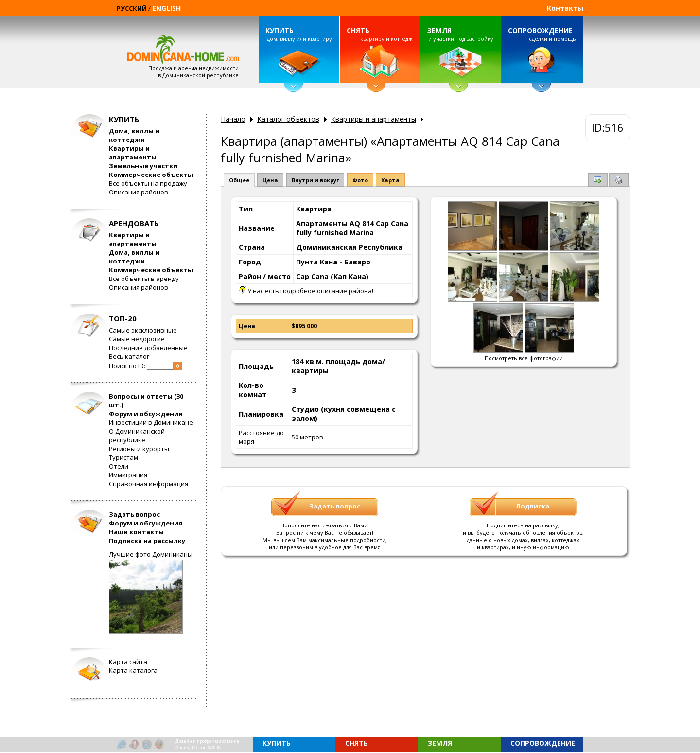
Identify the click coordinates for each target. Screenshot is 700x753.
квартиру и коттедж (380, 34)
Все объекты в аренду (144, 279)
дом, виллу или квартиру (298, 34)
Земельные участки (143, 166)
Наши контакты (136, 532)
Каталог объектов (288, 119)
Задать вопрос (134, 514)
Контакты (565, 8)
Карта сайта (128, 662)
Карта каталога (133, 670)
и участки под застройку (460, 34)
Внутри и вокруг (315, 180)
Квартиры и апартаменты (133, 153)
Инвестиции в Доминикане (151, 422)
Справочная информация (149, 484)
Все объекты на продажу (148, 183)
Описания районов (139, 192)
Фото (360, 180)
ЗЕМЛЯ (439, 30)
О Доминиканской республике (137, 436)
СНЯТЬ (358, 30)
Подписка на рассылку (147, 541)
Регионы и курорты (139, 449)
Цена (270, 180)
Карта (390, 180)
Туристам (123, 457)
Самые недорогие (137, 339)
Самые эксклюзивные (143, 330)
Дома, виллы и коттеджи (134, 135)
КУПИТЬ (280, 30)
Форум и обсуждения (146, 414)
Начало (233, 119)
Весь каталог (129, 356)
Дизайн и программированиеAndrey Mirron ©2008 (207, 744)
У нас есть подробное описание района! (310, 291)
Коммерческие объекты (151, 175)
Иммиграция (128, 475)
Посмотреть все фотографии (524, 358)
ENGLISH (166, 8)
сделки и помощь (542, 34)
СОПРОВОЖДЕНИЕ (540, 30)
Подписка (533, 506)
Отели (119, 466)
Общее (239, 180)
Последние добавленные (148, 348)
